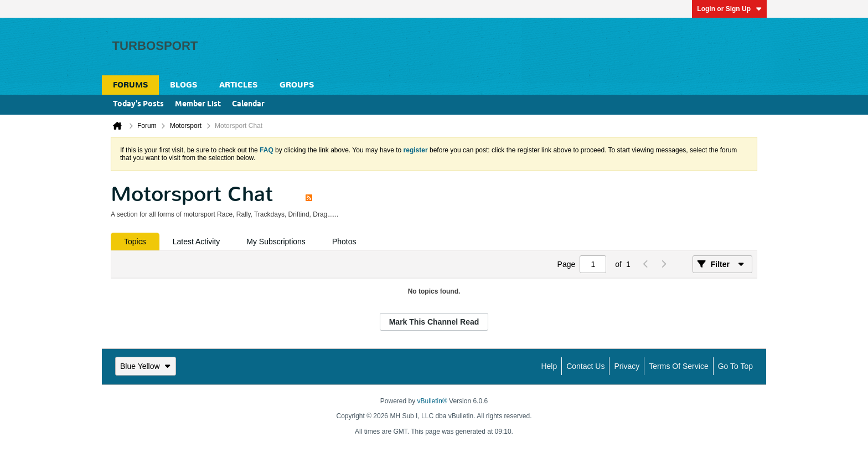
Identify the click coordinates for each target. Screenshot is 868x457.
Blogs (184, 85)
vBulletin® (432, 401)
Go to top (735, 366)
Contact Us (585, 366)
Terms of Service (678, 366)
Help (549, 366)
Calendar (248, 104)
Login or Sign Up (729, 9)
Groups (297, 85)
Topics (135, 242)
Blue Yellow (146, 366)
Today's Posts (138, 104)
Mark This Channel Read (434, 322)
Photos (344, 242)
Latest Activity (197, 242)
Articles (238, 85)
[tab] (135, 242)
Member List (198, 104)
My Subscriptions (276, 242)
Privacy (627, 366)
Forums (130, 85)
